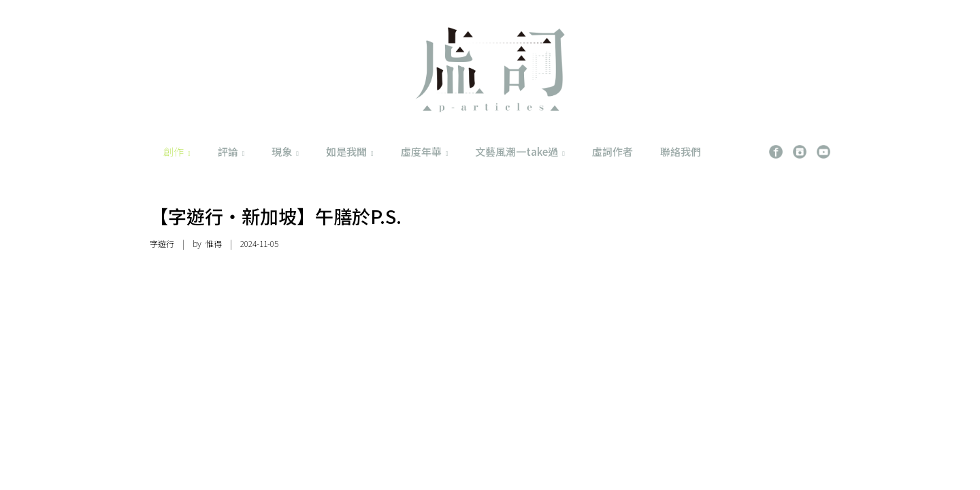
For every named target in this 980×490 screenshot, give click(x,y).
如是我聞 (350, 151)
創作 (177, 151)
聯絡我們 (681, 151)
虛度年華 (425, 151)
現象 (285, 151)
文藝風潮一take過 (520, 151)
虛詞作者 (612, 151)
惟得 (214, 243)
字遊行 (162, 243)
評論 (231, 151)
